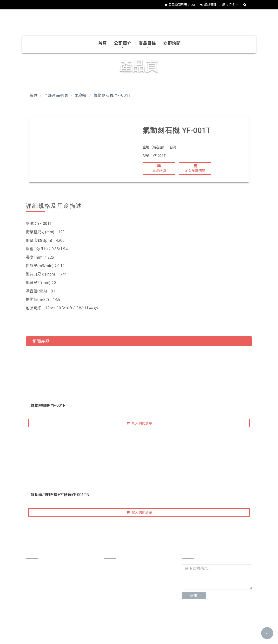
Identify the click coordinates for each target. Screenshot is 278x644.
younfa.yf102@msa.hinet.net (58, 607)
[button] (267, 633)
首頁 (102, 43)
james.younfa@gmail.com (55, 614)
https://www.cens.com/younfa (59, 629)
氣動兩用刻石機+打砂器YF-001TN (60, 495)
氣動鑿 (81, 95)
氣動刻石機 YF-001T (112, 95)
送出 (194, 596)
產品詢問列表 (179, 5)
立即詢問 (172, 43)
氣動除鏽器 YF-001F (48, 405)
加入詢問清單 (195, 168)
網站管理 (208, 5)
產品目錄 (147, 44)
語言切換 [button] (230, 5)
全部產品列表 (56, 95)
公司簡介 (123, 44)
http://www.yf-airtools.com (56, 622)
